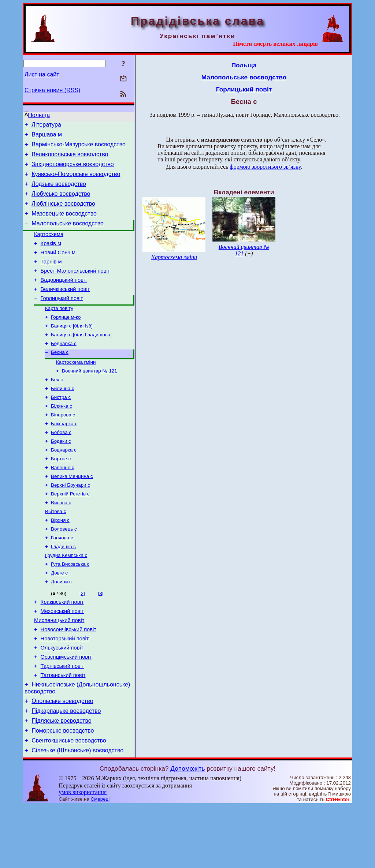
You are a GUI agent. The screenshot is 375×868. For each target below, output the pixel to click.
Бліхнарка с (64, 455)
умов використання (83, 854)
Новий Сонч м (58, 268)
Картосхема (49, 247)
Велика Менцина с (72, 512)
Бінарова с (63, 445)
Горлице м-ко (66, 339)
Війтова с (55, 550)
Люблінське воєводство (63, 214)
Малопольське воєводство (68, 235)
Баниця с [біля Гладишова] (81, 358)
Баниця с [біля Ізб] (72, 349)
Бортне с (61, 493)
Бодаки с (61, 474)
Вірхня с (60, 559)
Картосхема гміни (76, 388)
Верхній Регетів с (70, 531)
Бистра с (61, 426)
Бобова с (61, 464)
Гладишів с (63, 588)
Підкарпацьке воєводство (66, 768)
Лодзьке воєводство (59, 192)
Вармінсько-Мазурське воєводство (79, 148)
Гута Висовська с (70, 607)
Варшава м (47, 137)
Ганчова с (62, 578)
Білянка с (62, 436)
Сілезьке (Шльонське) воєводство (77, 812)
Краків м (51, 258)
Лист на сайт (42, 74)
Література (46, 126)
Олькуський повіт (62, 699)
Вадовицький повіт (64, 299)
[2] (82, 638)
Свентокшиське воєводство (69, 801)
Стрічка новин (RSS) (52, 90)
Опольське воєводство (62, 757)
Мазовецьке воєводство (64, 225)
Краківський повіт (62, 647)
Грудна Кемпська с (66, 597)
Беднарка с (64, 368)
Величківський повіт (65, 309)
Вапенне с (62, 502)
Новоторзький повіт (65, 688)
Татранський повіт (63, 729)
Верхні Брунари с (70, 521)
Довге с (59, 616)
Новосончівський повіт (68, 678)
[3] (101, 638)
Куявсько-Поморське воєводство (76, 181)
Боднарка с (64, 483)
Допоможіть (187, 830)
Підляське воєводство (61, 779)
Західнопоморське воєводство (73, 170)
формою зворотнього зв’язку (265, 167)
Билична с (63, 417)
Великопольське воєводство (70, 159)
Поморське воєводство (63, 790)
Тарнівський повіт (62, 719)
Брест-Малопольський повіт (75, 288)
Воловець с (64, 569)
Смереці (100, 861)
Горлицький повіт (62, 319)
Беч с (57, 407)
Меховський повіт (62, 658)
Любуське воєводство (61, 203)
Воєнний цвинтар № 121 (90, 398)
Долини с (61, 626)
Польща (39, 115)
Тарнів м (51, 278)
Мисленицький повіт (59, 668)
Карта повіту (59, 330)
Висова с (61, 540)
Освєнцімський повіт (66, 709)
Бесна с (60, 377)
